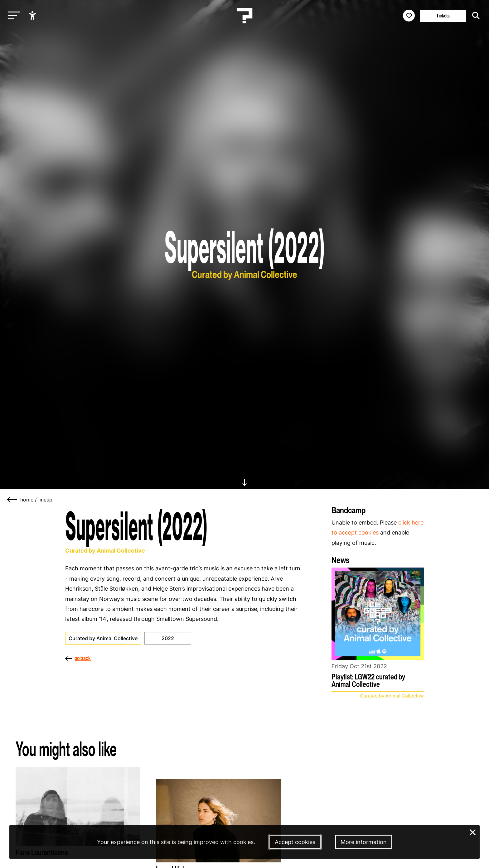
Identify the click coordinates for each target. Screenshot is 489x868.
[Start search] (474, 16)
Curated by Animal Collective (103, 638)
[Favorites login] (409, 16)
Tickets (443, 16)
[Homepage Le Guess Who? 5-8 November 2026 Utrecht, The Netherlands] (244, 16)
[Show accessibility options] (33, 16)
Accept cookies (295, 842)
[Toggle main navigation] (12, 16)
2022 (168, 638)
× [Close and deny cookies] (473, 832)
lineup (45, 500)
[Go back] (12, 500)
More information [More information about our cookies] (364, 842)
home (27, 500)
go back (78, 658)
